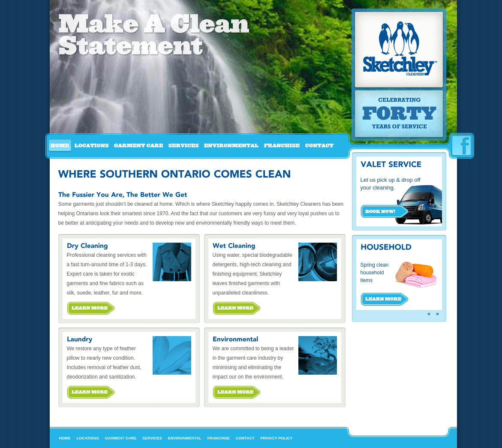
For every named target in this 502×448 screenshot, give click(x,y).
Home (65, 438)
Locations (88, 438)
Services (152, 438)
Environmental (185, 438)
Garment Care (121, 438)
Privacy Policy (276, 438)
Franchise (219, 438)
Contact (245, 438)
